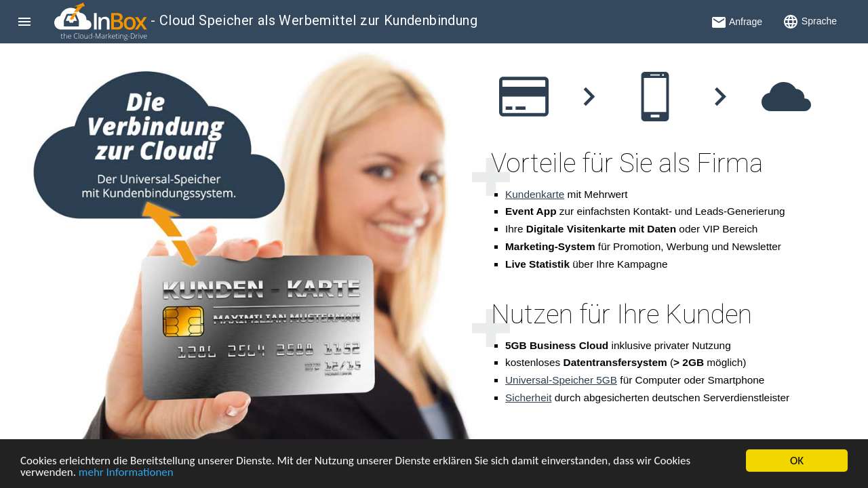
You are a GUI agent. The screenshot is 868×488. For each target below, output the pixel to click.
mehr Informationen (126, 473)
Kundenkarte (535, 194)
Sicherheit (528, 398)
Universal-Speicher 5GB (561, 380)
